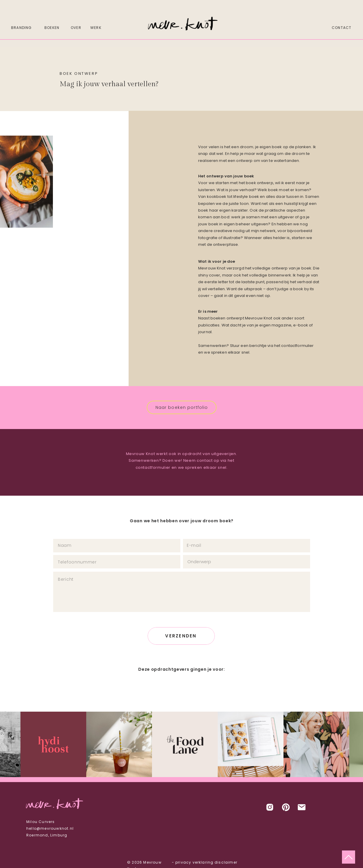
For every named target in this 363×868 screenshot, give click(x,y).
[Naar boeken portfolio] (182, 407)
